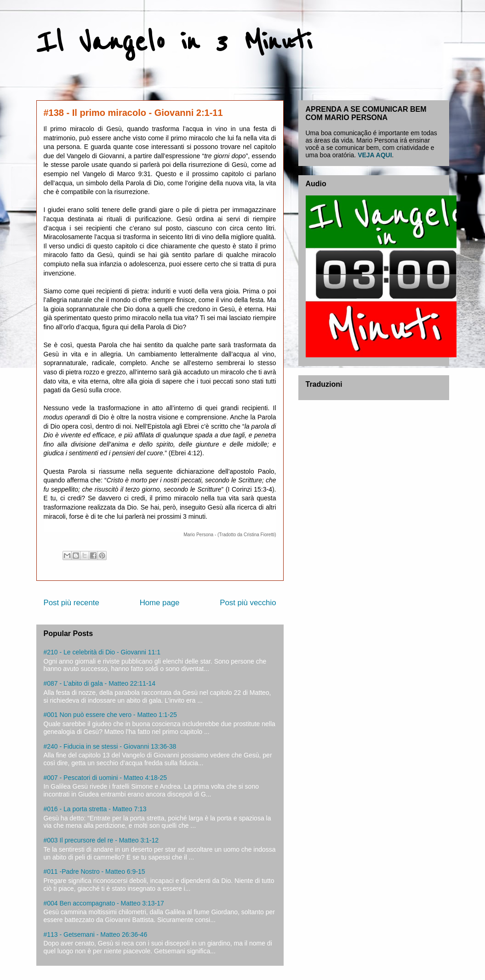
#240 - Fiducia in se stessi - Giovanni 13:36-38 (110, 746)
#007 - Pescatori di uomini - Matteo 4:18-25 (105, 778)
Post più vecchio (248, 603)
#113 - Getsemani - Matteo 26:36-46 (96, 934)
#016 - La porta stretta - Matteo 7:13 (95, 809)
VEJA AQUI (375, 155)
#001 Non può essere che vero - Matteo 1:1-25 (110, 715)
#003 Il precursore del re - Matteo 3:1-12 (101, 840)
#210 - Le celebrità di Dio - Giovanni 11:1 (102, 652)
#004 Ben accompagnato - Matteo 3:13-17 (104, 903)
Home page (160, 603)
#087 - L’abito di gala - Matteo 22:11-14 (100, 683)
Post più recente (71, 603)
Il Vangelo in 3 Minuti (174, 42)
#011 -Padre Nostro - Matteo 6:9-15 (94, 871)
